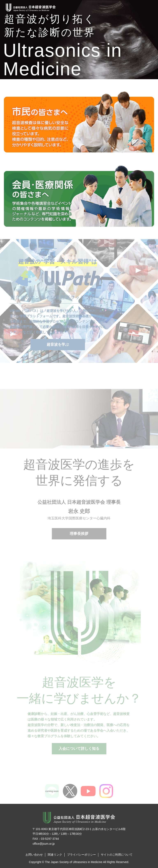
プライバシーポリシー (81, 855)
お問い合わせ (34, 855)
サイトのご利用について (117, 855)
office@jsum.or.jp (44, 844)
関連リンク (55, 855)
